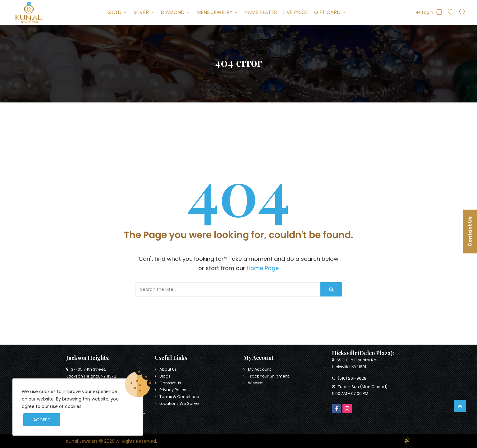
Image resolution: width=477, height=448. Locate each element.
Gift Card (327, 12)
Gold (115, 12)
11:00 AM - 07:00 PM (350, 394)
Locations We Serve (179, 403)
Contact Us (170, 383)
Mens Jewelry (214, 12)
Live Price (296, 12)
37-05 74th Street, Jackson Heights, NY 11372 (91, 373)
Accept (42, 420)
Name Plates (261, 12)
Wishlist (255, 383)
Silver (141, 12)
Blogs (165, 376)
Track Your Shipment (268, 376)
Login (424, 12)
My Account (259, 369)
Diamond (173, 12)
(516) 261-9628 (349, 378)
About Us (168, 369)
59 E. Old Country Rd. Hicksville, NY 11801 (355, 363)
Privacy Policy (173, 390)
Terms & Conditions (179, 397)
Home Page (263, 268)
